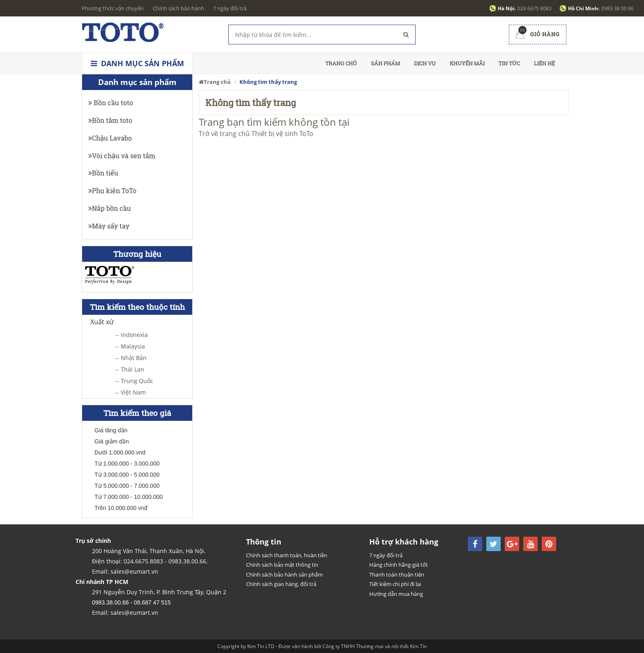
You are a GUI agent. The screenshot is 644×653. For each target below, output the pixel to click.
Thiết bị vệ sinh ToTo (282, 134)
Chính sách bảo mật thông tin (282, 565)
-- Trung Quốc (134, 381)
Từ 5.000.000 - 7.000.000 (127, 486)
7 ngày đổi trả (230, 8)
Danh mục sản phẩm (137, 63)
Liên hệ (544, 63)
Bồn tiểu (103, 173)
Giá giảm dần (112, 441)
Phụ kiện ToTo (112, 190)
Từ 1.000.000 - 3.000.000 (127, 464)
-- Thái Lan (130, 369)
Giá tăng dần (111, 430)
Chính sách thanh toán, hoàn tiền (287, 555)
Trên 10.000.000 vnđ (121, 508)
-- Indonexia (131, 335)
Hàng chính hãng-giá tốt (399, 565)
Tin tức (509, 63)
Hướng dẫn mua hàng (396, 594)
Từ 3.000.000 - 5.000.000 (127, 475)
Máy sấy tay (109, 226)
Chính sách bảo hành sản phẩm (284, 575)
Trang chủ (341, 63)
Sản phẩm (385, 63)
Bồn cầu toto (111, 103)
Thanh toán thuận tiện (397, 575)
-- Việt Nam (130, 392)
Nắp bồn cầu (110, 208)
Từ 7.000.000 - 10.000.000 (129, 497)
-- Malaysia (130, 346)
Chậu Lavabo (110, 138)
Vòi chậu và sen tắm (122, 156)
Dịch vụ (425, 63)
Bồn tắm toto (110, 120)
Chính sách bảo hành (178, 8)
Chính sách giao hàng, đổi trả (281, 584)
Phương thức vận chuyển (113, 8)
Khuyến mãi (467, 63)
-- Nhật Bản (131, 358)
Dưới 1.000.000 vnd (120, 452)
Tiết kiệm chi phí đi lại (395, 584)
